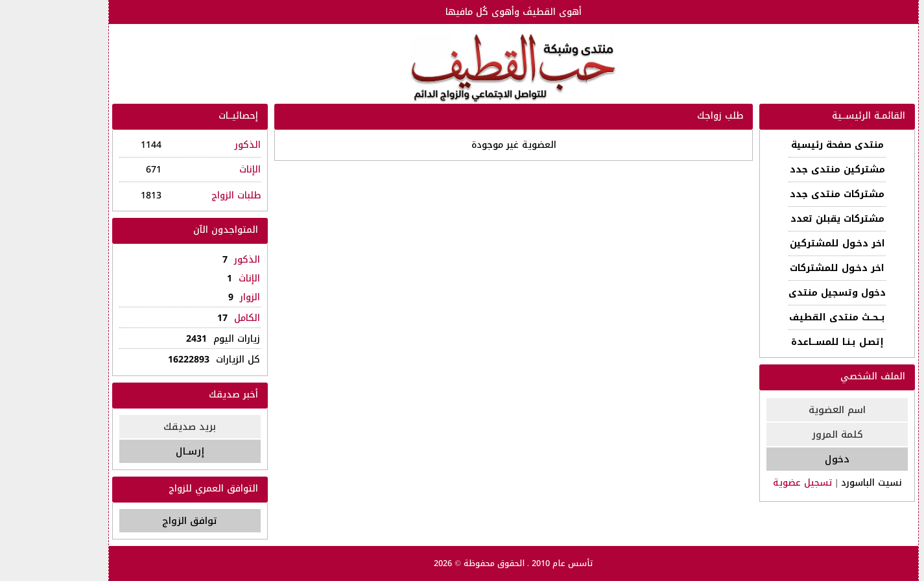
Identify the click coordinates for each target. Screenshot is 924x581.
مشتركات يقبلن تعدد (781, 219)
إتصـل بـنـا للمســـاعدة (781, 342)
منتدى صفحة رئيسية (781, 145)
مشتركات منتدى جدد (781, 194)
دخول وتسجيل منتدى (781, 293)
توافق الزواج (133, 521)
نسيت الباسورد (815, 483)
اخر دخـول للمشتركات (781, 268)
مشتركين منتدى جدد (781, 170)
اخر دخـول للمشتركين (781, 243)
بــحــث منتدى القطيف (781, 317)
